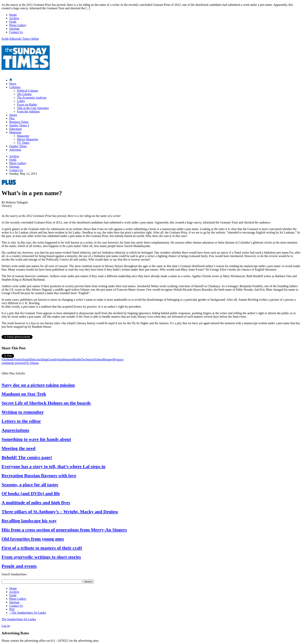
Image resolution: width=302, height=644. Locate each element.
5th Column (24, 94)
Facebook (8, 359)
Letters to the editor (21, 421)
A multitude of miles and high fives (36, 503)
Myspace (118, 359)
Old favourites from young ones (33, 539)
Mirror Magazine (28, 139)
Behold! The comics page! (27, 457)
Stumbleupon (65, 359)
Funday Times (18, 146)
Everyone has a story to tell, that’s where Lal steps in (53, 466)
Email (26, 359)
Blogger (107, 359)
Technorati (88, 359)
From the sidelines (28, 111)
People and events (19, 566)
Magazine (15, 132)
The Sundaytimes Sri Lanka (28, 613)
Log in (6, 626)
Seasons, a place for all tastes (30, 485)
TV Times (23, 143)
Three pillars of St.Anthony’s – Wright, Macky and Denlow (60, 512)
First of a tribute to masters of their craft (42, 548)
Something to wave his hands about (36, 439)
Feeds (13, 22)
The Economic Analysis (32, 98)
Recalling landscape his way (29, 521)
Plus (12, 118)
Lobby (21, 101)
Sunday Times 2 (19, 125)
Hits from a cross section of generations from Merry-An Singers (64, 530)
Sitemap (14, 29)
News (13, 84)
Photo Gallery (18, 25)
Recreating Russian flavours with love (39, 476)
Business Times (19, 122)
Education (16, 129)
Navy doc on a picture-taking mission (38, 385)
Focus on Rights (27, 105)
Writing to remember (23, 412)
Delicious (36, 359)
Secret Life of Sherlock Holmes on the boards (46, 403)
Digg (45, 359)
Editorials (15, 39)
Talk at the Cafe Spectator (33, 108)
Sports (13, 115)
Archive (14, 18)
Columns (15, 87)
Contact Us (16, 32)
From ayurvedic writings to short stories (41, 557)
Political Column (27, 91)
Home (13, 15)
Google (52, 359)
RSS (12, 609)
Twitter (18, 359)
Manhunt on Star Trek (24, 394)
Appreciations (15, 430)
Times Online (31, 39)
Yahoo (99, 359)
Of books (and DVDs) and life (31, 493)
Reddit (77, 359)
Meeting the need (18, 448)
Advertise (15, 150)
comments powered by (20, 363)
